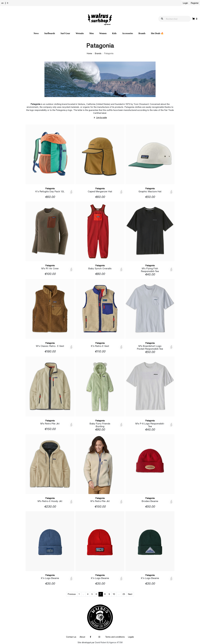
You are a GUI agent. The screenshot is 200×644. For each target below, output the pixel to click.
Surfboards (50, 33)
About (82, 637)
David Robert (101, 642)
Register (195, 3)
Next (130, 594)
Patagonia (50, 189)
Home (89, 53)
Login (185, 3)
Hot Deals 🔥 (157, 33)
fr (8, 3)
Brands (142, 33)
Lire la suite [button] (100, 118)
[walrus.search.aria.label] (176, 19)
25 (124, 594)
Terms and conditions (115, 637)
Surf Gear (65, 33)
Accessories (127, 33)
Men (91, 33)
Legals (131, 637)
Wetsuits (80, 33)
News (36, 33)
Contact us (71, 637)
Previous (72, 594)
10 (114, 594)
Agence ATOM (116, 642)
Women (103, 33)
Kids (114, 33)
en (2, 3)
